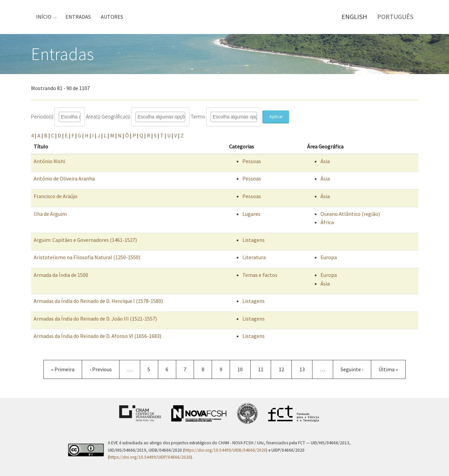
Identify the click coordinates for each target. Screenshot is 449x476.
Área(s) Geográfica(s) (108, 116)
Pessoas (252, 161)
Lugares (251, 214)
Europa (329, 257)
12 (285, 369)
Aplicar (276, 116)
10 (244, 369)
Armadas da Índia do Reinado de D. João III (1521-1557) (95, 319)
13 (306, 369)
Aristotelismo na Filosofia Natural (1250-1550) (87, 257)
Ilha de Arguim (50, 214)
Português (395, 17)
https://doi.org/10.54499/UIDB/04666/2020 (225, 450)
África (327, 222)
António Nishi (49, 161)
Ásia (325, 161)
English (354, 17)
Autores (112, 17)
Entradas (78, 17)
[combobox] (75, 117)
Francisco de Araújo (56, 196)
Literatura (254, 257)
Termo (198, 116)
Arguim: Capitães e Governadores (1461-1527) (85, 240)
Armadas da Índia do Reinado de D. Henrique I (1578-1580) (98, 301)
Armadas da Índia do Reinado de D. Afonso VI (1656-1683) (97, 336)
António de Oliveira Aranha (64, 178)
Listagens (254, 240)
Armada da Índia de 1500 (61, 275)
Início (44, 17)
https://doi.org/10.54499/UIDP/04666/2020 (150, 457)
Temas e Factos (260, 275)
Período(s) (42, 116)
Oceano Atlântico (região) (350, 214)
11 (265, 369)
